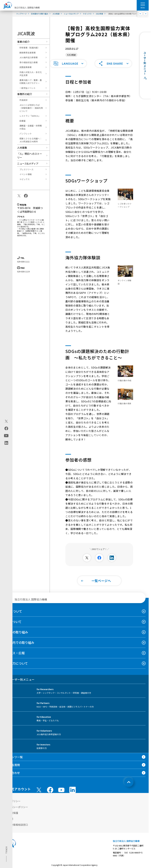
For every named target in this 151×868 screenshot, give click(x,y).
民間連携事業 (26, 67)
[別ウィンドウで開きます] (87, 562)
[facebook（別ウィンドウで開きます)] (6, 428)
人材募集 (22, 148)
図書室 (22, 121)
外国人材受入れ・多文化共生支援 (31, 74)
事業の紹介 (23, 42)
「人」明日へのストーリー (30, 156)
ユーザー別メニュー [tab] (19, 683)
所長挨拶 (24, 100)
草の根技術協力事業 (29, 62)
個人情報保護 (11, 817)
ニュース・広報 (14, 657)
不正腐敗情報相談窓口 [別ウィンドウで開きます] (16, 829)
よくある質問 (12, 769)
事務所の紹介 (25, 94)
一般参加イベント (28, 88)
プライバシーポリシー (16, 811)
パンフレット (26, 134)
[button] (68, 68)
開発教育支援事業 (28, 53)
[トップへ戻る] (129, 786)
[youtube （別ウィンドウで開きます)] (61, 794)
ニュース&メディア (28, 163)
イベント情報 (26, 174)
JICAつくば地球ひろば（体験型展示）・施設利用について (31, 108)
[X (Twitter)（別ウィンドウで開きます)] (6, 421)
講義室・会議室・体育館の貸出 (31, 127)
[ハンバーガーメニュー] (143, 4)
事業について (12, 626)
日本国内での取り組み (19, 647)
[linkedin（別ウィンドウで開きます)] (6, 443)
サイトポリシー (12, 805)
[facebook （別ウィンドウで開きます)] (50, 794)
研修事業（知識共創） (30, 48)
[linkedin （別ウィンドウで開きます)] (73, 794)
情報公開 (8, 823)
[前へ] (140, 14)
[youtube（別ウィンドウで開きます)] (6, 436)
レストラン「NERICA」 (30, 116)
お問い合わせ (12, 777)
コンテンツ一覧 (13, 761)
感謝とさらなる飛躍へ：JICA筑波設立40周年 (31, 140)
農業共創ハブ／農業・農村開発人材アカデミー (31, 82)
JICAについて (13, 615)
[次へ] (146, 14)
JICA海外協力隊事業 (29, 57)
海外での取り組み (16, 636)
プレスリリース (26, 169)
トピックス (25, 179)
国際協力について (15, 667)
